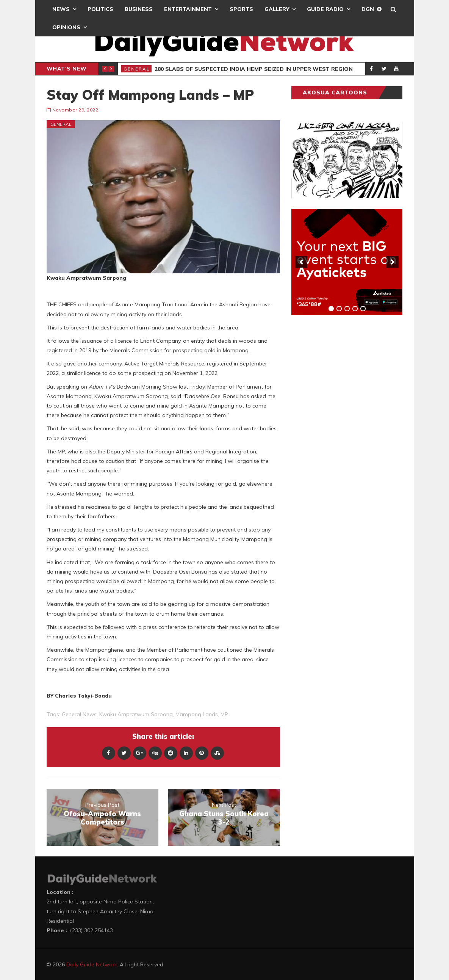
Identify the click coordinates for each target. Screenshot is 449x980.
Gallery (277, 9)
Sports (241, 9)
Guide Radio (325, 9)
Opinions (66, 27)
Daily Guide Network (92, 964)
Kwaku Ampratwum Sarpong (136, 714)
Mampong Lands (197, 714)
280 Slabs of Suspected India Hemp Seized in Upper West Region (254, 69)
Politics (100, 9)
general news (79, 714)
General (137, 69)
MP (224, 714)
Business (139, 9)
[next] (393, 262)
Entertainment (188, 9)
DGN (368, 9)
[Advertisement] (348, 439)
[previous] (301, 262)
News (61, 9)
